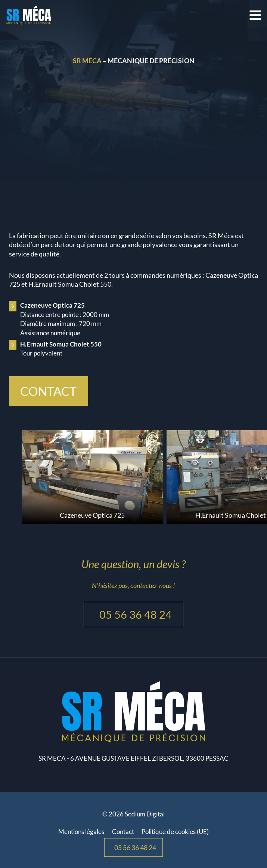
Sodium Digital (145, 814)
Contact (123, 832)
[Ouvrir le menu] (256, 15)
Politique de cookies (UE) (175, 832)
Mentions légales (81, 832)
